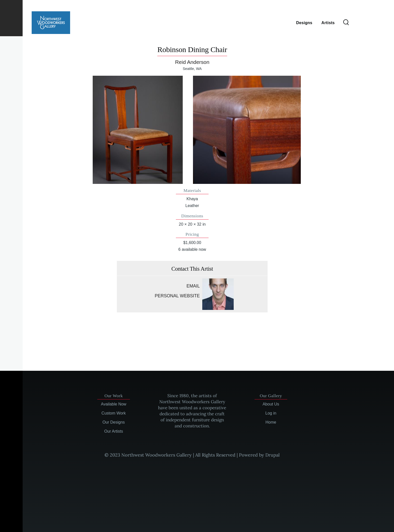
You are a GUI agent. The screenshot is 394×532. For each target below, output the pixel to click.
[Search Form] (346, 23)
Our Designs (114, 422)
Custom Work (114, 413)
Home (271, 422)
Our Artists (114, 431)
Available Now (114, 404)
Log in (271, 413)
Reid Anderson (192, 62)
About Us (271, 404)
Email (193, 286)
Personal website (177, 296)
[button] (138, 130)
